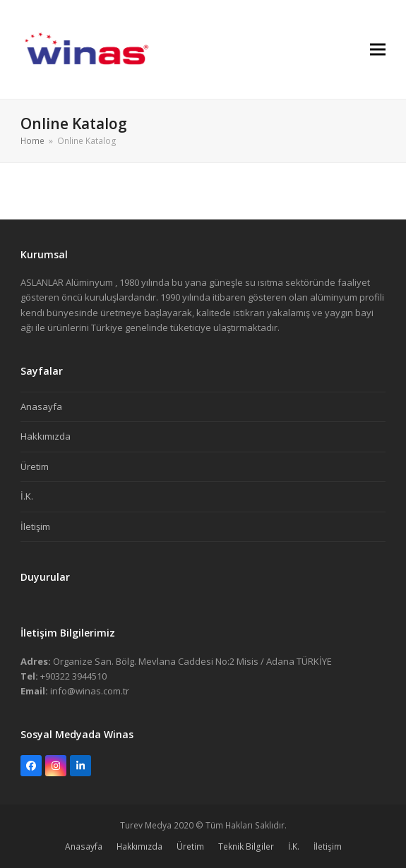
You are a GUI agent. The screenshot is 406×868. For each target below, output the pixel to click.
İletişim (35, 526)
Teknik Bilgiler (246, 846)
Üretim (35, 466)
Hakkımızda (46, 436)
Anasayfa (41, 406)
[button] (378, 49)
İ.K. (27, 496)
